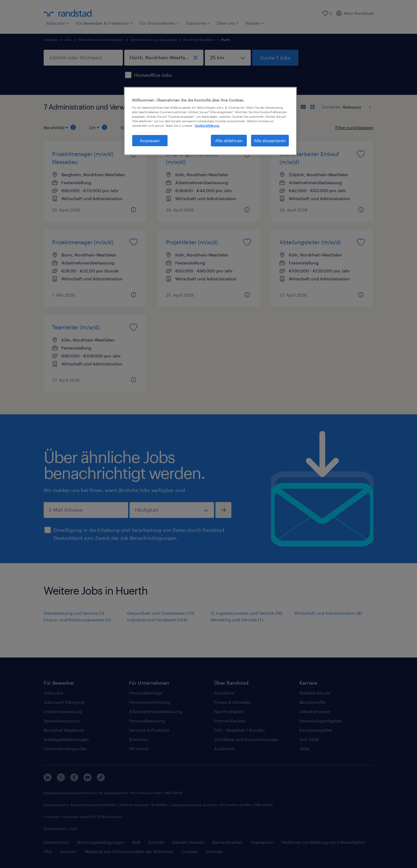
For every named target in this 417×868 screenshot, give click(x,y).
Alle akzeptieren (270, 140)
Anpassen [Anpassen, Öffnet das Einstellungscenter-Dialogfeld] (150, 140)
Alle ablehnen (229, 140)
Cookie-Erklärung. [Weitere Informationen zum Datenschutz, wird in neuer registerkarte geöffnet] (207, 126)
